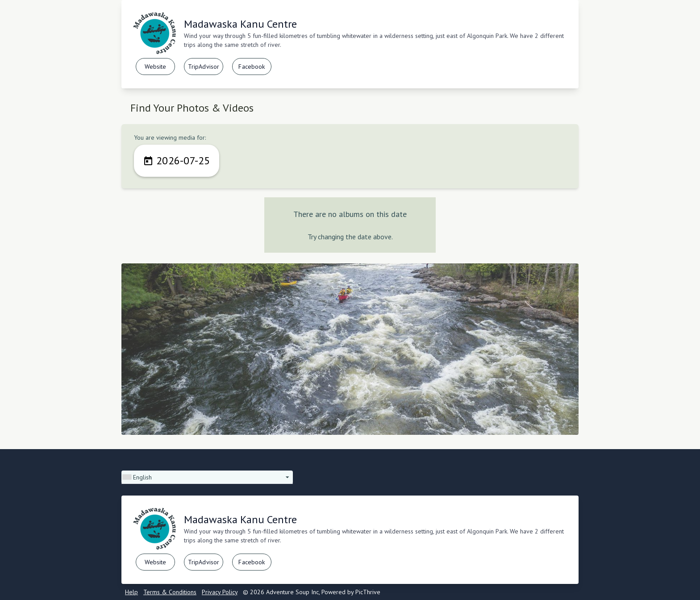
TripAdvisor (204, 67)
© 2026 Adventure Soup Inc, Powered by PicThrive (312, 592)
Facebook (252, 67)
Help (131, 592)
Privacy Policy (220, 592)
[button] (207, 477)
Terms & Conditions (170, 592)
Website (156, 67)
